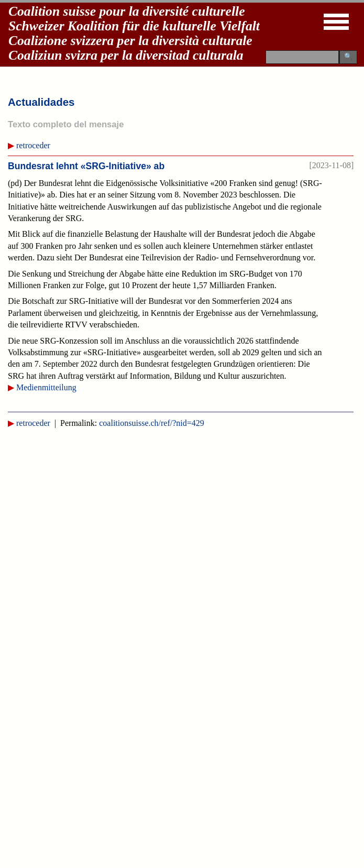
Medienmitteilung (46, 387)
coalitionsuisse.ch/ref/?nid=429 (152, 423)
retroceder (33, 145)
